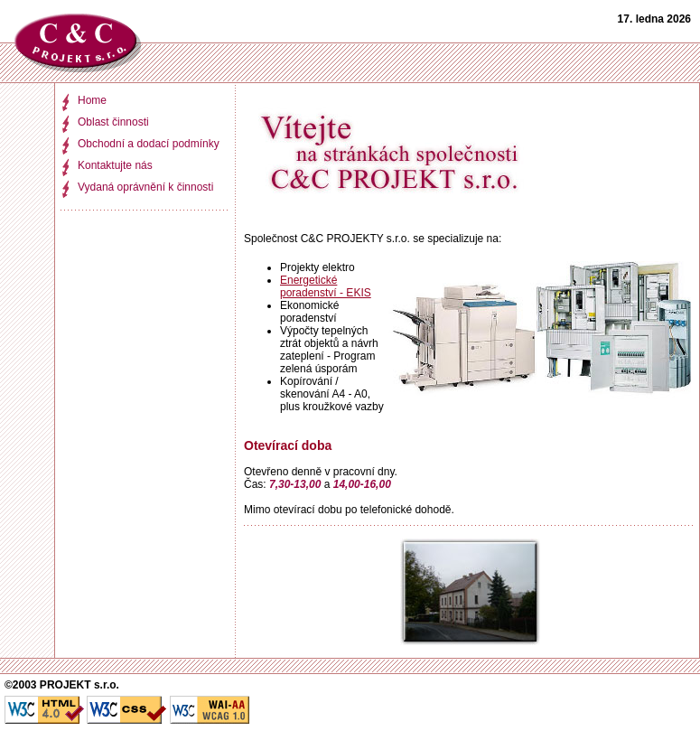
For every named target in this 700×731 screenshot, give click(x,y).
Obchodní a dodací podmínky (149, 144)
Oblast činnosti (113, 122)
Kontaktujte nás (115, 165)
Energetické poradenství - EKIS (326, 286)
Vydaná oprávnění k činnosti (145, 187)
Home (92, 100)
